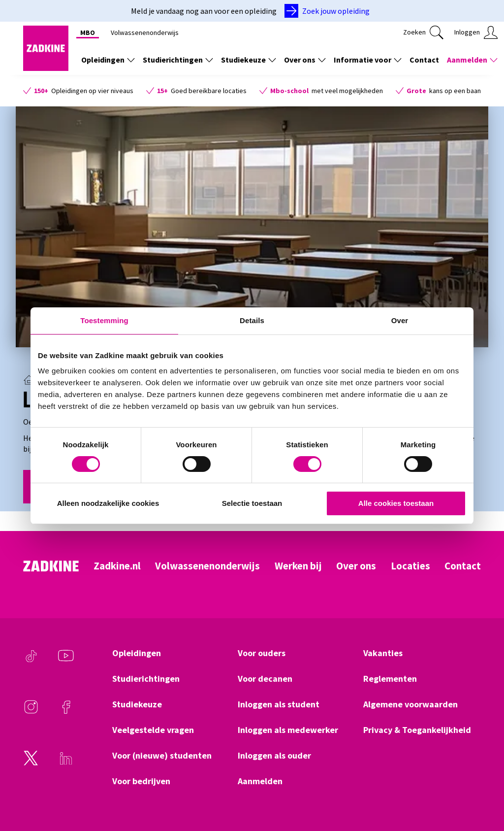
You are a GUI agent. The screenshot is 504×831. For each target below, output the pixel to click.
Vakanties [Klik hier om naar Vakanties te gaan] (383, 653)
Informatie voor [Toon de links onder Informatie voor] (368, 60)
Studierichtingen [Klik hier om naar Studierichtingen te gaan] (146, 679)
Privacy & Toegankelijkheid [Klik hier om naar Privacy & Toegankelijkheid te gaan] (417, 730)
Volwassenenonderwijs (207, 566)
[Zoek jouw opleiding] (329, 11)
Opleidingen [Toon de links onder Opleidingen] (108, 60)
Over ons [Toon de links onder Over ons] (305, 60)
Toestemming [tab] (104, 320)
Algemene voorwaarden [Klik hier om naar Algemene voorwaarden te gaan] (410, 704)
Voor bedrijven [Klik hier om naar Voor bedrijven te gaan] (141, 781)
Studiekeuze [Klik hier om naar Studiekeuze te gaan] (137, 704)
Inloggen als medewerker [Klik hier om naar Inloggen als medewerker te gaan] (288, 730)
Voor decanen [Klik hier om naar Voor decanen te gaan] (265, 679)
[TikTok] (31, 661)
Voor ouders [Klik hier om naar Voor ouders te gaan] (262, 653)
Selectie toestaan (252, 503)
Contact (463, 566)
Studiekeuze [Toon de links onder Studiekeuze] (249, 60)
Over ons (356, 566)
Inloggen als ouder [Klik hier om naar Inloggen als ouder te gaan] (274, 756)
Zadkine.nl (117, 566)
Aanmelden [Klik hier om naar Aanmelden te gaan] (260, 781)
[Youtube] (66, 661)
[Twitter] (31, 763)
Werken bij (298, 566)
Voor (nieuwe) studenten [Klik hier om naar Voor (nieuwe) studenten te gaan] (162, 756)
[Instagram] (31, 712)
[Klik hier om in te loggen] (476, 33)
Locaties (410, 566)
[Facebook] (66, 712)
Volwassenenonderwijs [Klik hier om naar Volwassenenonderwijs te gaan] (145, 33)
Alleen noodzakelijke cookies (108, 503)
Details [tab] (252, 320)
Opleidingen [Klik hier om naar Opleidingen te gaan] (137, 653)
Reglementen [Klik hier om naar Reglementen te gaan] (390, 679)
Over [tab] (400, 320)
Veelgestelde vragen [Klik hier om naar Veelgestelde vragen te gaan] (153, 730)
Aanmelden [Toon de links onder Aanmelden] (472, 60)
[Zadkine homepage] (46, 68)
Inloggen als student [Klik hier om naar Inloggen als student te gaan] (279, 704)
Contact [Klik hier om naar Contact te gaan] (424, 60)
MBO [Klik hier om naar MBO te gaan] (88, 33)
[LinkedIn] (66, 763)
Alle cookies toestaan (396, 503)
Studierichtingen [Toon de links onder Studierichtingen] (178, 60)
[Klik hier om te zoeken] (423, 33)
